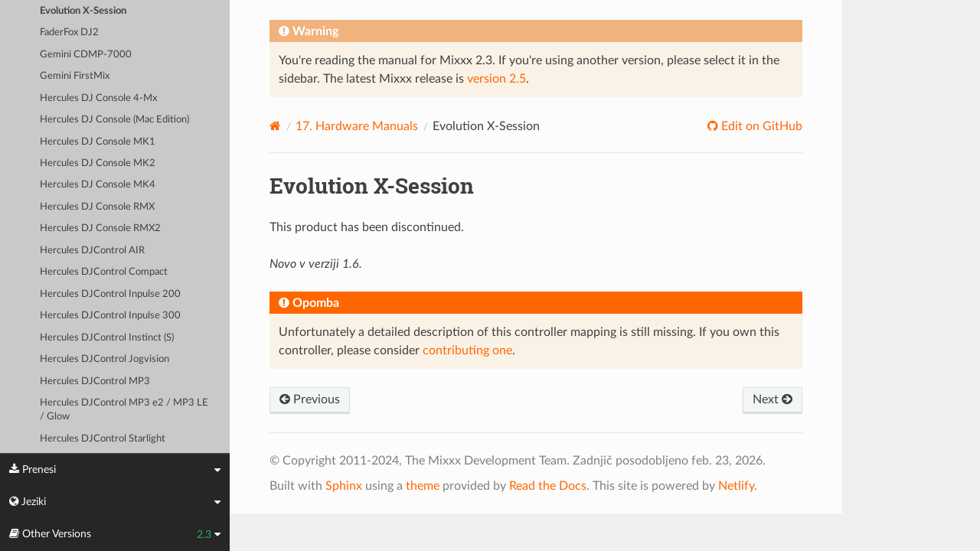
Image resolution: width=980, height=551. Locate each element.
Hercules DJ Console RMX (97, 207)
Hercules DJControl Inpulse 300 (110, 316)
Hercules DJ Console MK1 (98, 142)
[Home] (275, 126)
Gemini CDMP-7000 (86, 55)
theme (423, 486)
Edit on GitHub (760, 126)
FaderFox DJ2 (69, 33)
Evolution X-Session (83, 11)
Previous (310, 399)
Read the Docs (548, 486)
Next (773, 399)
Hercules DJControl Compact (104, 272)
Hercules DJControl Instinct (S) (107, 338)
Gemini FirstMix (75, 76)
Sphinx (344, 486)
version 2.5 (497, 79)
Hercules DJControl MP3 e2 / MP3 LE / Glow (124, 410)
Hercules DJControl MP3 (95, 381)
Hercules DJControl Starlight (103, 439)
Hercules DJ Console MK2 (98, 163)
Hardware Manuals (357, 126)
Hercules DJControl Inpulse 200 (110, 294)
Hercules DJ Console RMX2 (100, 228)
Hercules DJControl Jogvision (105, 359)
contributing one (467, 350)
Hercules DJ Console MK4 (98, 185)
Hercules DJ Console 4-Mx (98, 98)
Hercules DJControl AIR (92, 251)
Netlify (736, 486)
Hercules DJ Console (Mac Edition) (114, 120)
